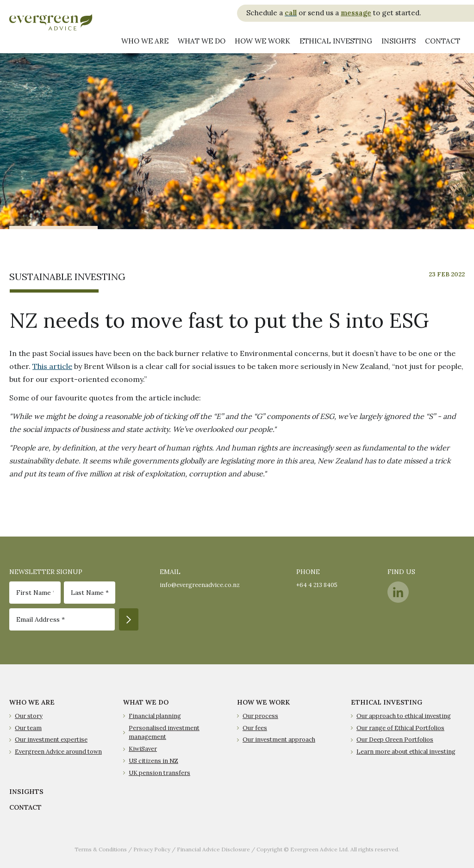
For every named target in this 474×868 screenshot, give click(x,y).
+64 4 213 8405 (317, 585)
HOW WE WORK (263, 702)
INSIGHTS (26, 792)
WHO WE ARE (32, 702)
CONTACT (25, 807)
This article (52, 366)
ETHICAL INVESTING (387, 702)
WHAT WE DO (146, 702)
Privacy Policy (152, 849)
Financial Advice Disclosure (213, 849)
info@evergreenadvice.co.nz (200, 585)
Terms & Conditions (101, 849)
